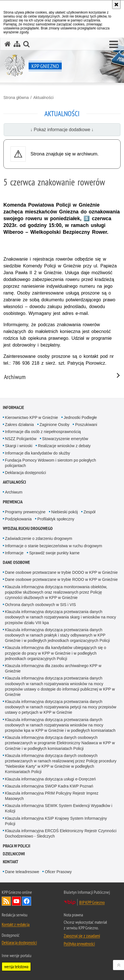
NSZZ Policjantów (21, 439)
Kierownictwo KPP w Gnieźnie (32, 417)
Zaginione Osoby (55, 425)
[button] (114, 45)
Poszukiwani (86, 425)
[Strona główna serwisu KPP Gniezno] (8, 44)
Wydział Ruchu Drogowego (28, 528)
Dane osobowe (16, 562)
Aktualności (43, 98)
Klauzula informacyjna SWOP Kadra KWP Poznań (49, 786)
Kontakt (11, 862)
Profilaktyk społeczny (56, 519)
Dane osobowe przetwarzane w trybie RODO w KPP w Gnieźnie (61, 579)
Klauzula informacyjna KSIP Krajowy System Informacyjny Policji (56, 821)
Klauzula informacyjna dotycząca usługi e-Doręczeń (51, 779)
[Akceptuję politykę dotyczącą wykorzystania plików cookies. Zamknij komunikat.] (116, 5)
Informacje (13, 407)
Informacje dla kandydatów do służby (38, 453)
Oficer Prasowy (58, 872)
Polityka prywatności (79, 944)
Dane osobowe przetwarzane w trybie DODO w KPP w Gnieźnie (61, 572)
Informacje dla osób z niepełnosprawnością (43, 432)
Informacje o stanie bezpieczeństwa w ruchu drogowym (54, 546)
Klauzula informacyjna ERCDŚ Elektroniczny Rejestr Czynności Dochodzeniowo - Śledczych (61, 833)
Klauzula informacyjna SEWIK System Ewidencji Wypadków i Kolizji (59, 808)
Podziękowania (18, 519)
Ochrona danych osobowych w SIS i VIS (41, 605)
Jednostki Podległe (80, 417)
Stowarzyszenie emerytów (65, 439)
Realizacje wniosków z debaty (64, 446)
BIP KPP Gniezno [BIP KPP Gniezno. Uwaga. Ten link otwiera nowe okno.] (92, 902)
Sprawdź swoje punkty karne (54, 553)
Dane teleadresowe (22, 872)
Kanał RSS (6, 901)
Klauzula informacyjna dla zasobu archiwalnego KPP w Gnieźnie (53, 668)
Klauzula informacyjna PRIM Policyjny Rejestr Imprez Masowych (52, 796)
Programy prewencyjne (25, 512)
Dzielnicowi (14, 854)
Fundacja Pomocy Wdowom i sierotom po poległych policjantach (51, 463)
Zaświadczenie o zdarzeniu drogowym (39, 538)
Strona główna (16, 98)
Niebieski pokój (65, 512)
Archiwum (14, 492)
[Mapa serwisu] (17, 44)
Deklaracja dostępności (26, 473)
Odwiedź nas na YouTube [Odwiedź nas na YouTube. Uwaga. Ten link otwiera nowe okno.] (16, 901)
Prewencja (13, 502)
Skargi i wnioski (19, 446)
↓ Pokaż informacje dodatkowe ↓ (62, 130)
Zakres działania (20, 425)
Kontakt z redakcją (16, 924)
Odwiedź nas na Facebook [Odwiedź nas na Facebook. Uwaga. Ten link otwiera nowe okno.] (27, 901)
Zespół (89, 512)
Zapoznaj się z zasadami (82, 936)
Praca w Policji (17, 846)
